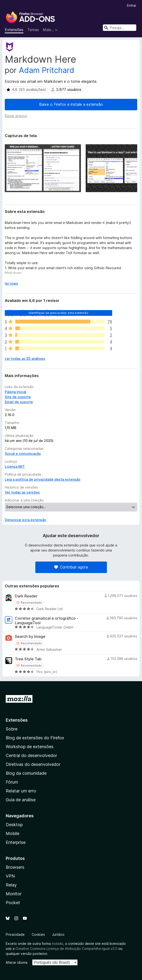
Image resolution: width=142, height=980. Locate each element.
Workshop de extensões (30, 747)
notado (58, 944)
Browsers (15, 867)
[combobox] (120, 28)
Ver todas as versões (22, 492)
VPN (10, 876)
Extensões (14, 30)
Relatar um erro (21, 791)
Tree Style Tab (28, 659)
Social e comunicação (23, 454)
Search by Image (30, 637)
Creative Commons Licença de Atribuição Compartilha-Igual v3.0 (67, 949)
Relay (11, 885)
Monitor (14, 894)
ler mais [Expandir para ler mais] (11, 283)
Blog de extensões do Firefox (35, 738)
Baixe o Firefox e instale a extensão (71, 104)
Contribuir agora (71, 567)
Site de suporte (18, 397)
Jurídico (58, 934)
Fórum (12, 782)
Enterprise (16, 842)
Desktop (14, 825)
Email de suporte (19, 402)
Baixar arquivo (16, 116)
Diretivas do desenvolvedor (33, 764)
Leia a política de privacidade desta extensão (43, 479)
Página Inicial (16, 392)
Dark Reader (26, 596)
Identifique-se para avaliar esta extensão (58, 313)
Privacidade (15, 934)
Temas (33, 30)
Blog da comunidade (26, 773)
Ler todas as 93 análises (25, 359)
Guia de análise (21, 800)
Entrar (132, 5)
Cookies (38, 934)
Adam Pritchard (47, 70)
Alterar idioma (17, 962)
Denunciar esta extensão (25, 520)
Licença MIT (15, 466)
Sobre (12, 729)
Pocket (13, 903)
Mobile (13, 833)
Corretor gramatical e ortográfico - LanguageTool (47, 621)
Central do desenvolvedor (31, 755)
